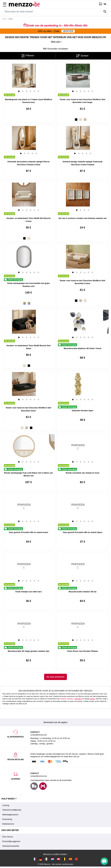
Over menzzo (8, 837)
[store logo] (54, 4)
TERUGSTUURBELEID (12, 810)
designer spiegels (67, 699)
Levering (6, 805)
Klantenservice (8, 824)
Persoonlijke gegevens (11, 841)
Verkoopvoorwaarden (11, 846)
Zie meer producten (56, 677)
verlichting (78, 699)
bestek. (93, 699)
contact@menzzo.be (39, 776)
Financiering (7, 819)
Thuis (4, 19)
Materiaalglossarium (10, 815)
